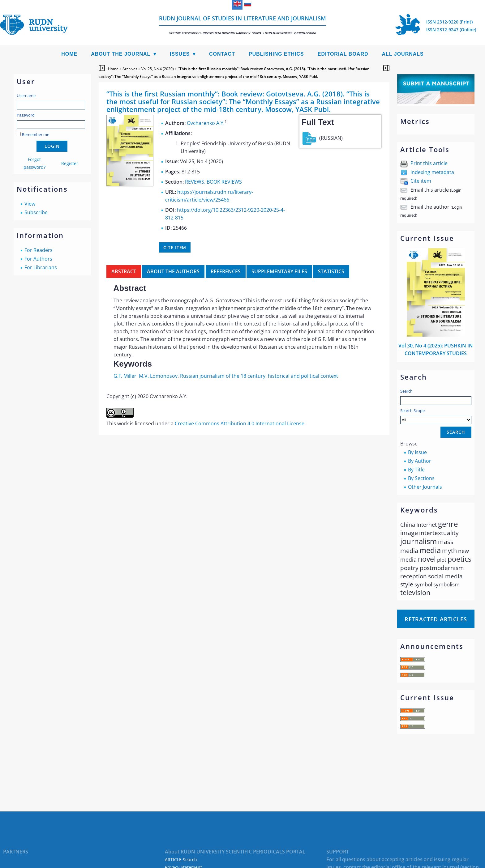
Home (69, 54)
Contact (222, 54)
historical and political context (303, 376)
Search (406, 391)
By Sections (421, 478)
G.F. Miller (125, 376)
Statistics (331, 271)
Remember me (36, 134)
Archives (130, 69)
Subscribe (36, 212)
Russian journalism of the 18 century (223, 376)
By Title (416, 470)
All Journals (403, 54)
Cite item (421, 181)
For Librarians (41, 267)
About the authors (173, 271)
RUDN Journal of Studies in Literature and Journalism (242, 25)
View (30, 204)
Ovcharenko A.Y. (206, 123)
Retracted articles (436, 619)
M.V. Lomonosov (158, 376)
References (226, 271)
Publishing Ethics (276, 54)
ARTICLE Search (181, 859)
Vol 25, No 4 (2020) (158, 69)
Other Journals (425, 487)
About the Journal (121, 54)
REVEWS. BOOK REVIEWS (213, 182)
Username (26, 96)
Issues (180, 54)
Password (26, 115)
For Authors (38, 259)
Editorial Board (343, 54)
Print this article (429, 163)
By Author (420, 461)
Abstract (124, 271)
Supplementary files (279, 271)
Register (70, 163)
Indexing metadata (432, 172)
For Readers (39, 250)
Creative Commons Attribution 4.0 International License (240, 423)
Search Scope (436, 416)
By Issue (417, 452)
